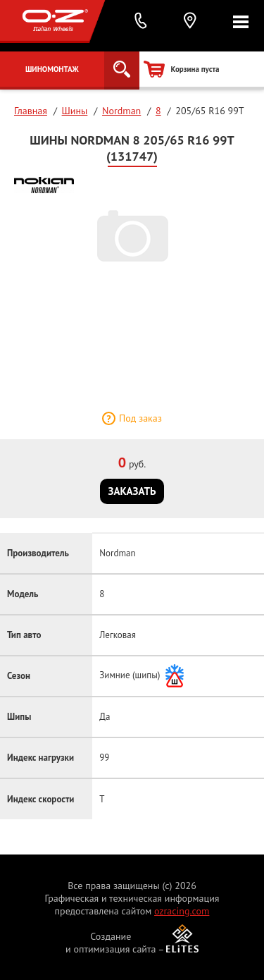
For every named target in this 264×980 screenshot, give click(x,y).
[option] (132, 235)
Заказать (132, 491)
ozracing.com (182, 911)
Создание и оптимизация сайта (111, 943)
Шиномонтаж (52, 69)
